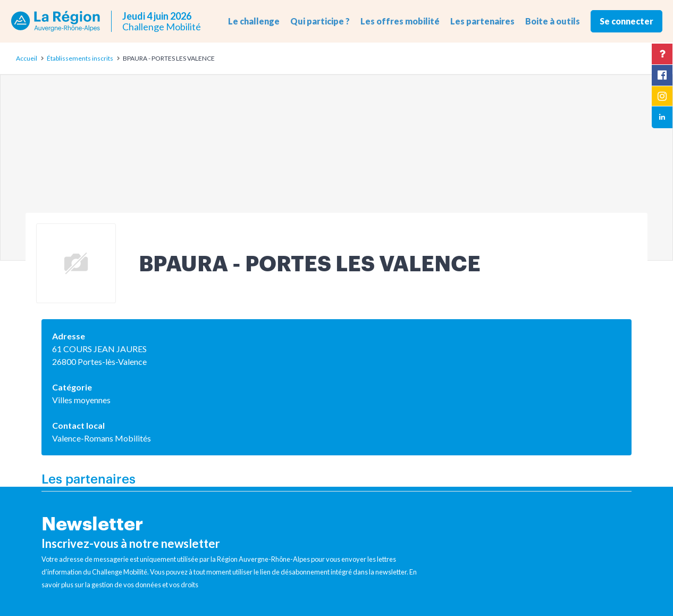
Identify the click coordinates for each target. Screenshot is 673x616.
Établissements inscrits (80, 58)
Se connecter (626, 21)
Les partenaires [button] (482, 21)
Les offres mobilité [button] (400, 21)
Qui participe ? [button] (320, 21)
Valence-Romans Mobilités (102, 438)
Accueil (27, 58)
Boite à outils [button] (553, 21)
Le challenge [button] (254, 21)
